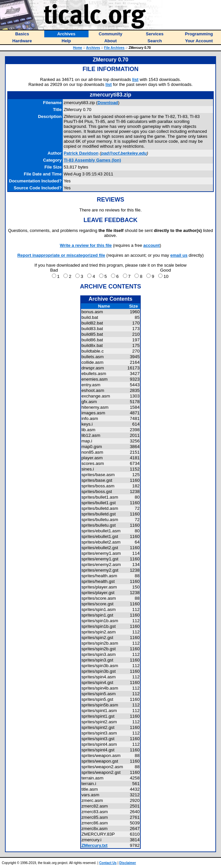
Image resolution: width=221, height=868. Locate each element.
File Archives (114, 48)
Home (78, 48)
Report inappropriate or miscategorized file (61, 255)
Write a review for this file (86, 245)
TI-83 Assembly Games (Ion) (92, 160)
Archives (93, 48)
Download (108, 103)
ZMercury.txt (94, 845)
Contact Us (108, 863)
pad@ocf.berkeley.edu (124, 153)
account (152, 245)
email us (179, 255)
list (135, 79)
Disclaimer (128, 863)
